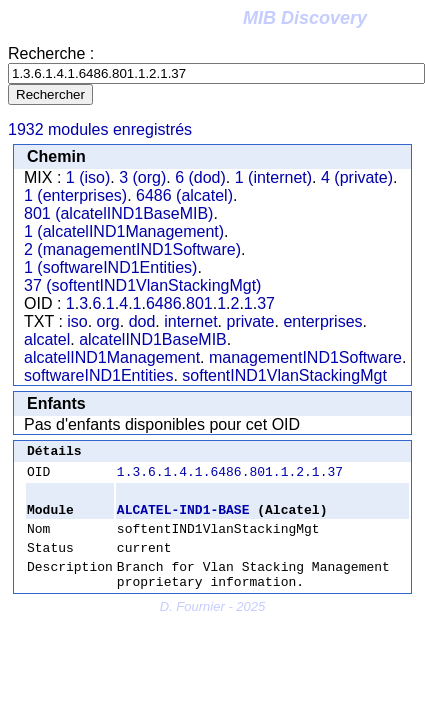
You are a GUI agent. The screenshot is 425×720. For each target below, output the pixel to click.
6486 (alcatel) (184, 195)
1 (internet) (273, 177)
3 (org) (142, 177)
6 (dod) (200, 177)
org (108, 321)
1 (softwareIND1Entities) (110, 267)
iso (77, 321)
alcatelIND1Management (112, 357)
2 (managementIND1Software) (132, 249)
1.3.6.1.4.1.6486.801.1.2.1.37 (230, 477)
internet (190, 321)
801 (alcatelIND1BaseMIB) (118, 213)
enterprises (322, 321)
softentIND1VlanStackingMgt (284, 375)
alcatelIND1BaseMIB (153, 339)
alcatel (47, 339)
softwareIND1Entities (98, 375)
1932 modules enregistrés (100, 129)
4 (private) (357, 177)
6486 (164, 303)
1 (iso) (88, 177)
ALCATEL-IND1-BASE (183, 518)
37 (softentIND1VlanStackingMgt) (142, 285)
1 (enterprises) (75, 195)
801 (199, 303)
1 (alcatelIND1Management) (124, 231)
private (250, 321)
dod (142, 321)
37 (266, 303)
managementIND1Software (305, 357)
